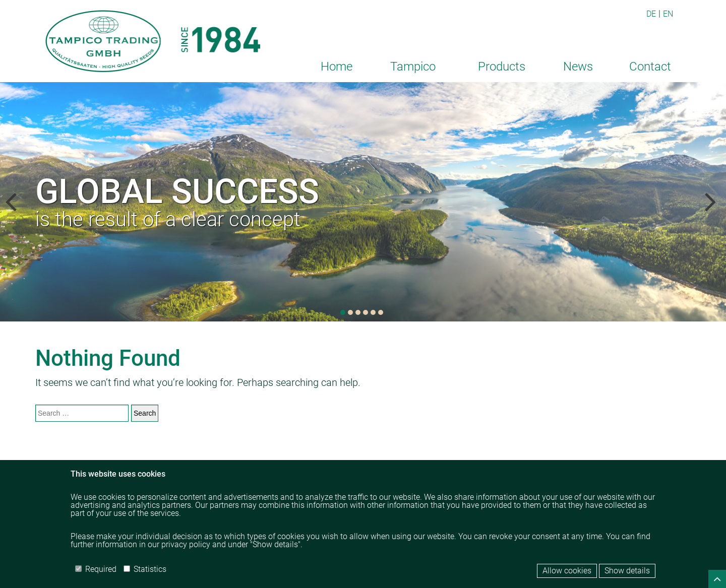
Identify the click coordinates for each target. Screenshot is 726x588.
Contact (650, 67)
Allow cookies (567, 571)
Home (337, 67)
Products (502, 67)
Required (96, 569)
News (578, 67)
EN (668, 14)
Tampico (413, 67)
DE (651, 14)
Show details (627, 571)
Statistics (145, 569)
